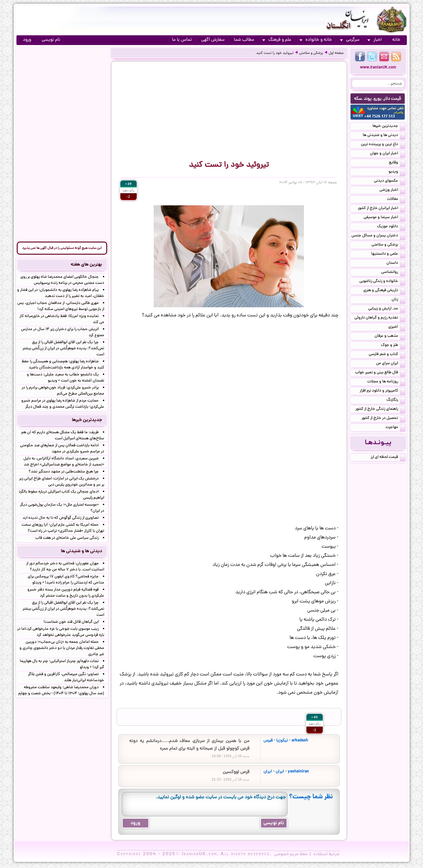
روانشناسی (393, 273)
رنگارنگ (396, 400)
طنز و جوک (393, 346)
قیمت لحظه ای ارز (388, 458)
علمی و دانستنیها (388, 254)
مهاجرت (395, 428)
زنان (398, 300)
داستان (396, 263)
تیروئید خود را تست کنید (275, 53)
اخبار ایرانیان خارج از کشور (382, 209)
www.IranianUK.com (378, 68)
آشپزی (397, 327)
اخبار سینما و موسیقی (384, 218)
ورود (27, 40)
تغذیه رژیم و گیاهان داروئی (380, 318)
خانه (396, 40)
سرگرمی (350, 40)
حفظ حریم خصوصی (291, 854)
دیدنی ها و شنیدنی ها (384, 136)
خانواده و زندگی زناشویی (382, 282)
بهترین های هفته (86, 265)
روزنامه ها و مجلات (386, 382)
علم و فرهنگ (277, 40)
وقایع (397, 163)
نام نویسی (51, 40)
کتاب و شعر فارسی (387, 355)
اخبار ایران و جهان (388, 154)
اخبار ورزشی (392, 190)
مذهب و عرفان (390, 336)
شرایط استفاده (326, 854)
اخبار (375, 40)
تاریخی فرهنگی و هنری (384, 291)
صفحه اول (336, 53)
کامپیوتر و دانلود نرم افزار (382, 391)
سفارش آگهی (213, 40)
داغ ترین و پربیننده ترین (383, 145)
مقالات (396, 200)
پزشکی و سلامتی (311, 53)
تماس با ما (182, 40)
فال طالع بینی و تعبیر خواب (380, 373)
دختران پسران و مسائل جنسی (378, 236)
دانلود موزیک (391, 227)
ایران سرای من (391, 364)
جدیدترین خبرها (389, 127)
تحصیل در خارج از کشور (383, 419)
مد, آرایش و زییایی (387, 309)
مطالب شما (244, 40)
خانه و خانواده (316, 40)
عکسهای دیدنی (390, 181)
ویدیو (397, 172)
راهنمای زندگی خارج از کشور (380, 410)
